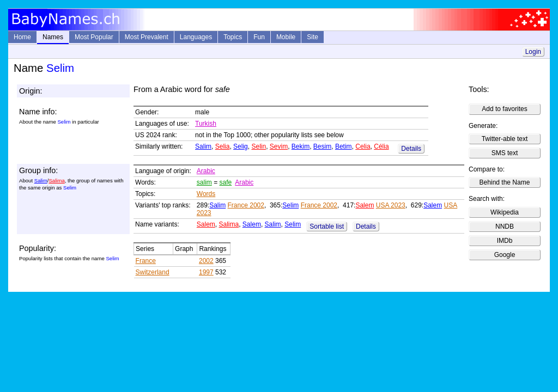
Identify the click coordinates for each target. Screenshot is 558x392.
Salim (203, 146)
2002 (206, 261)
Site (313, 37)
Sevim (279, 146)
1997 (206, 272)
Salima (56, 180)
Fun (259, 37)
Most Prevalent (147, 37)
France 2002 (246, 205)
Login (533, 52)
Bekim (301, 146)
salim (204, 182)
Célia (381, 146)
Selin (259, 146)
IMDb (505, 241)
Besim (322, 146)
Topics (233, 37)
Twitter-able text (505, 139)
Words (206, 194)
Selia (223, 146)
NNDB (505, 226)
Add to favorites (504, 109)
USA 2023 (391, 205)
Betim (344, 146)
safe (226, 182)
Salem (365, 205)
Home (22, 37)
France (146, 261)
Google (505, 255)
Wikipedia (505, 212)
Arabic (206, 171)
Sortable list (327, 226)
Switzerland (153, 272)
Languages (196, 37)
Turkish (206, 124)
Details (411, 149)
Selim (290, 205)
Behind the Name (505, 182)
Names (53, 37)
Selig (241, 146)
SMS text (505, 153)
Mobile (286, 37)
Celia (363, 146)
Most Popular (94, 37)
